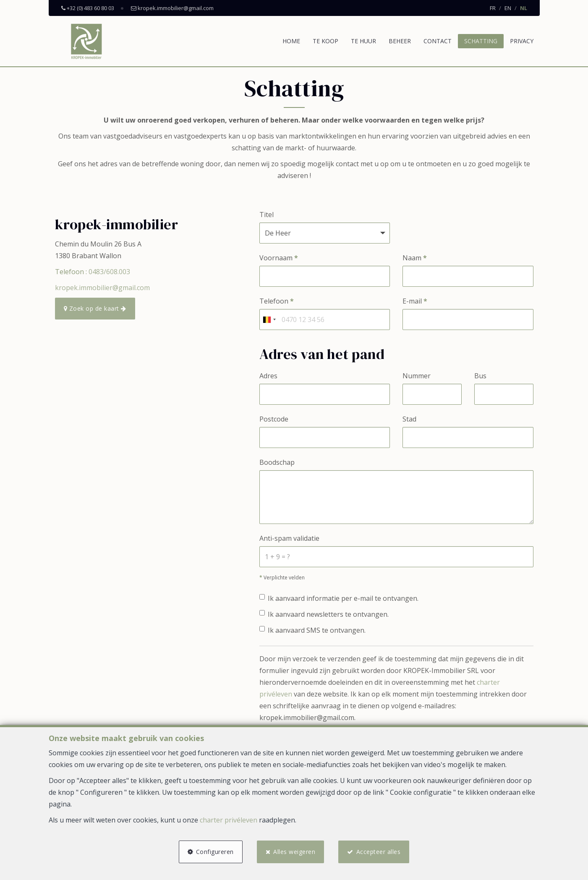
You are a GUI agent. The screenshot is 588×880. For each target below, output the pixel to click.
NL (524, 8)
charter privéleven (229, 820)
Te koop (325, 41)
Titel (267, 215)
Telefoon (277, 301)
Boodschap (277, 462)
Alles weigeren (294, 852)
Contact (438, 41)
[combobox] (269, 320)
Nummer (417, 376)
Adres (268, 376)
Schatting (481, 41)
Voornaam (279, 258)
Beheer (400, 41)
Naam (415, 258)
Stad (409, 419)
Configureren (215, 852)
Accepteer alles (379, 852)
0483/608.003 (109, 272)
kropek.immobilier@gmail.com (102, 288)
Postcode (274, 419)
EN (508, 8)
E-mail (415, 301)
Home (291, 41)
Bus (480, 376)
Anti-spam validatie (289, 538)
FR (493, 8)
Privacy (522, 41)
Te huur (363, 41)
